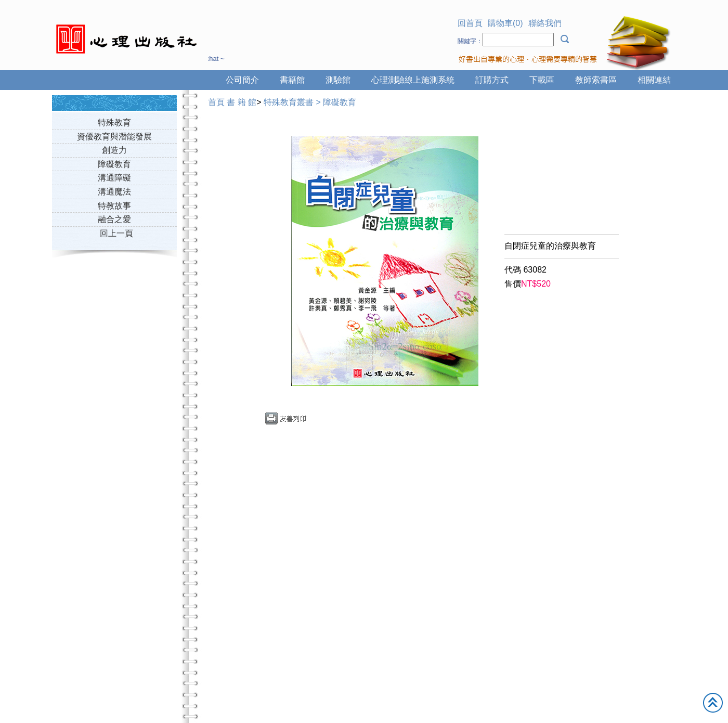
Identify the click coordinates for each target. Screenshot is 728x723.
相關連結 (654, 80)
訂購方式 (492, 80)
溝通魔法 (114, 192)
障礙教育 (114, 164)
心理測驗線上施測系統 (413, 80)
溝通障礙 (114, 178)
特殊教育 (114, 122)
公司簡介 (242, 80)
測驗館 (338, 80)
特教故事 (114, 206)
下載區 (542, 80)
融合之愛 (114, 219)
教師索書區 (596, 80)
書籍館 (292, 80)
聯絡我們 (545, 23)
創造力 (114, 150)
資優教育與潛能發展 (114, 137)
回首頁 (470, 23)
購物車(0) (505, 23)
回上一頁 (116, 233)
